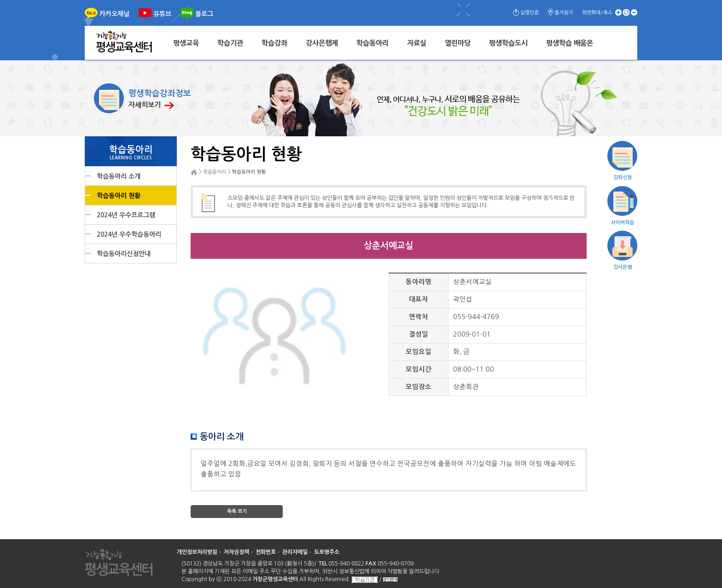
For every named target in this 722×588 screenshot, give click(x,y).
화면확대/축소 (597, 13)
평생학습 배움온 (570, 43)
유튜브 (162, 14)
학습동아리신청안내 (124, 254)
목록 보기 (237, 511)
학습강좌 (274, 43)
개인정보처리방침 (197, 552)
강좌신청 (623, 178)
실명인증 (530, 13)
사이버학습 (623, 223)
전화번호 (266, 552)
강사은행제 (322, 43)
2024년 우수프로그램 (126, 215)
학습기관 (230, 43)
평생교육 (186, 43)
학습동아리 (373, 43)
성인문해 (390, 579)
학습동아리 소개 (119, 176)
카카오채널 (114, 14)
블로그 (204, 14)
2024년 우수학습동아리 (129, 234)
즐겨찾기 (564, 13)
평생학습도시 (508, 43)
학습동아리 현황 (119, 196)
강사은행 (623, 267)
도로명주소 (327, 552)
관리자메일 (295, 552)
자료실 (417, 43)
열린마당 (458, 43)
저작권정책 (236, 552)
